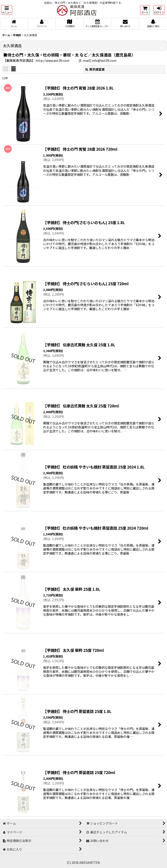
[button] (7, 10)
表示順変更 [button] (95, 69)
